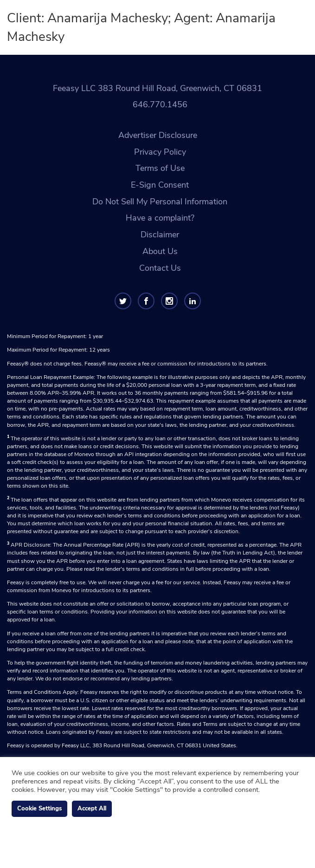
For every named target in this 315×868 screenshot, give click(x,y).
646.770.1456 (160, 104)
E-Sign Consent (160, 185)
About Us (160, 251)
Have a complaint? (160, 218)
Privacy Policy (160, 152)
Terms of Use (160, 168)
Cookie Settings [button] (39, 809)
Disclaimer (160, 235)
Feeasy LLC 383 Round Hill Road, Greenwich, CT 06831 (157, 88)
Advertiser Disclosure (158, 135)
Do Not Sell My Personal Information (160, 202)
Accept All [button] (92, 809)
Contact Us (160, 268)
